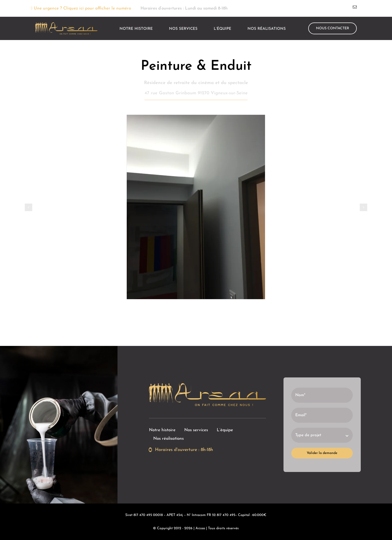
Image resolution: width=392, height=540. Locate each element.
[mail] (355, 7)
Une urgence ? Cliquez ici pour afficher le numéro (81, 8)
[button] (28, 207)
